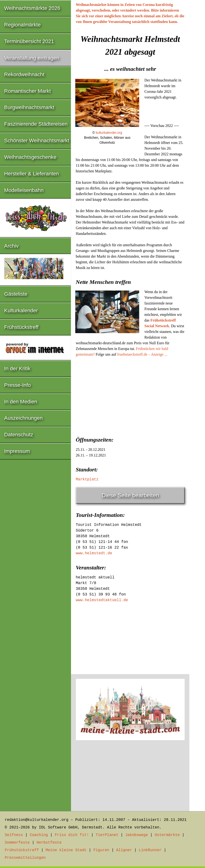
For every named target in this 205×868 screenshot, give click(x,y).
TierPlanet (107, 835)
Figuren (101, 850)
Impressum (17, 451)
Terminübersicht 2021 (29, 41)
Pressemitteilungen (25, 858)
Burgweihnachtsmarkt (29, 107)
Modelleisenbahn (24, 190)
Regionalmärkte (22, 25)
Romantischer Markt (28, 91)
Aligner (124, 850)
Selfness (14, 835)
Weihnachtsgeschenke (30, 157)
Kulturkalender (21, 311)
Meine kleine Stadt (66, 850)
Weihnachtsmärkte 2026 (32, 8)
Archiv (11, 246)
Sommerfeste (17, 843)
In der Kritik (17, 369)
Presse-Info (18, 385)
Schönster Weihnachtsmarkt (37, 141)
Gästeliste (16, 294)
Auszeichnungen (24, 418)
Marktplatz (87, 479)
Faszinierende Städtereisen (36, 124)
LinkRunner (150, 850)
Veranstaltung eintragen (32, 58)
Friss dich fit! (72, 835)
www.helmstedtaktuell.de (102, 600)
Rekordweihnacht (24, 74)
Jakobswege (137, 835)
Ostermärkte (167, 835)
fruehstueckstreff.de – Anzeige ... (142, 354)
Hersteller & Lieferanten (32, 174)
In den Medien (21, 402)
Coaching (39, 835)
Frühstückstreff (21, 327)
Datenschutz (19, 435)
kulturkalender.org (109, 133)
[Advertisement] (130, 395)
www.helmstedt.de (94, 553)
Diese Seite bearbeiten (130, 495)
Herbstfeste (49, 843)
